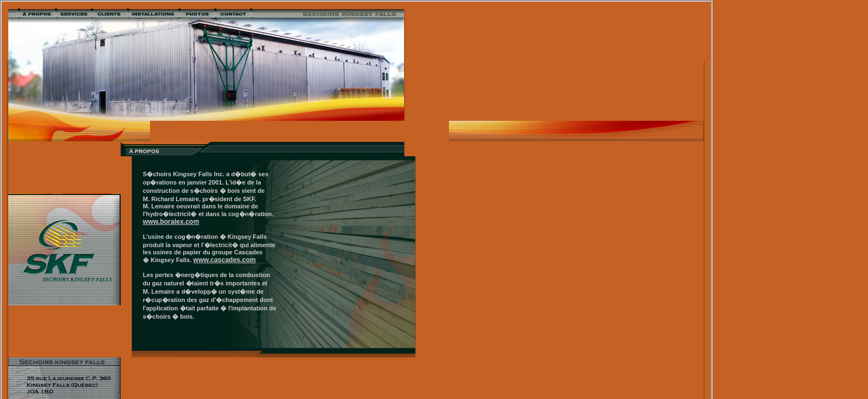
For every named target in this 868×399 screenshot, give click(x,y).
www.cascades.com (224, 260)
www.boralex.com (171, 222)
